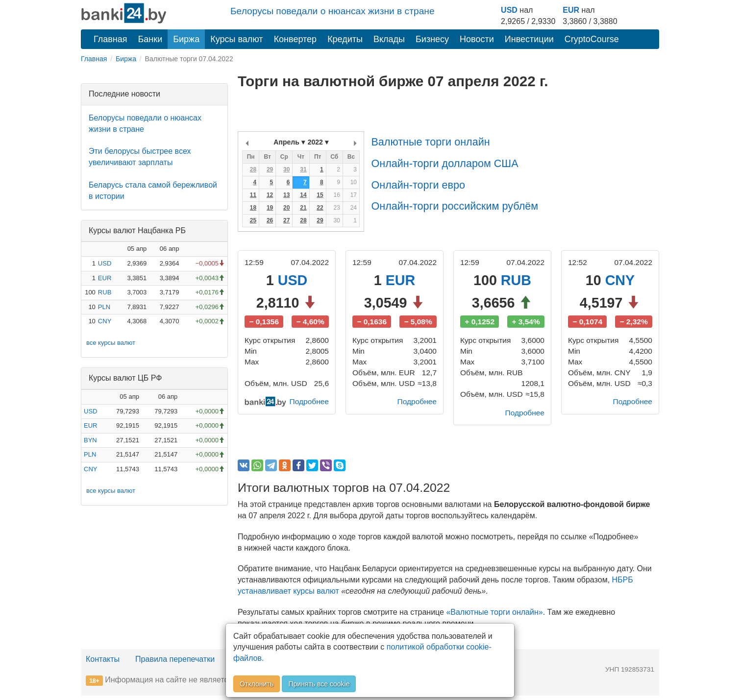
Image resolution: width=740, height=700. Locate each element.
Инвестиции (529, 39)
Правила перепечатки (175, 663)
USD (509, 10)
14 (303, 195)
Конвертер (296, 39)
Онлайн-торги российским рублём (455, 206)
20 (286, 208)
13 (286, 195)
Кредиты (345, 39)
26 (270, 220)
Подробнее (308, 405)
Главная (111, 39)
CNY (105, 321)
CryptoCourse (592, 39)
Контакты (103, 663)
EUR (571, 10)
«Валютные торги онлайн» (494, 616)
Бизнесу (432, 39)
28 (253, 169)
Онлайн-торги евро (418, 185)
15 (320, 195)
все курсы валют (111, 343)
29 (270, 169)
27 (286, 220)
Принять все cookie (319, 684)
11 (253, 195)
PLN (104, 307)
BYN (90, 440)
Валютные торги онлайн (430, 142)
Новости (477, 39)
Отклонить (257, 684)
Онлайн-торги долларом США (444, 163)
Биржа (186, 39)
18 (253, 208)
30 (286, 169)
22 (320, 208)
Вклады (389, 39)
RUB (105, 292)
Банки (150, 39)
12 (270, 195)
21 (303, 208)
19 (270, 208)
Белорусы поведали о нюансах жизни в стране (333, 11)
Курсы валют (236, 39)
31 (303, 169)
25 (253, 220)
